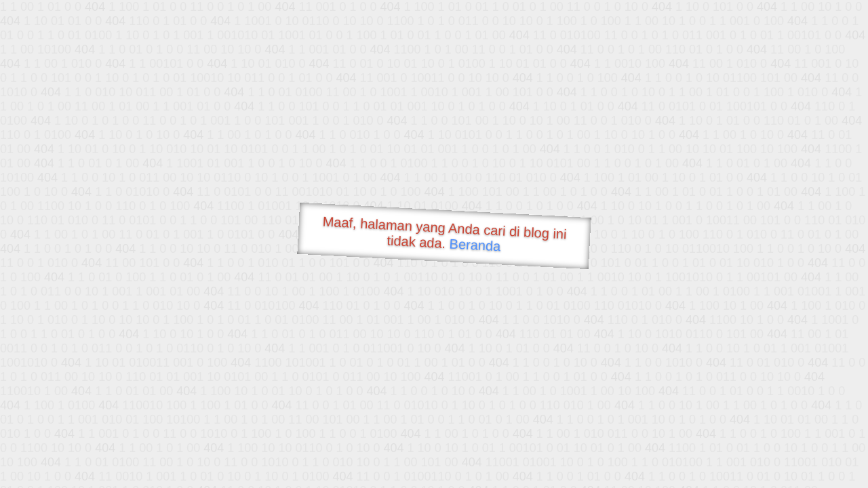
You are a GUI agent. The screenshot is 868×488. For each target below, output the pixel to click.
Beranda (475, 245)
